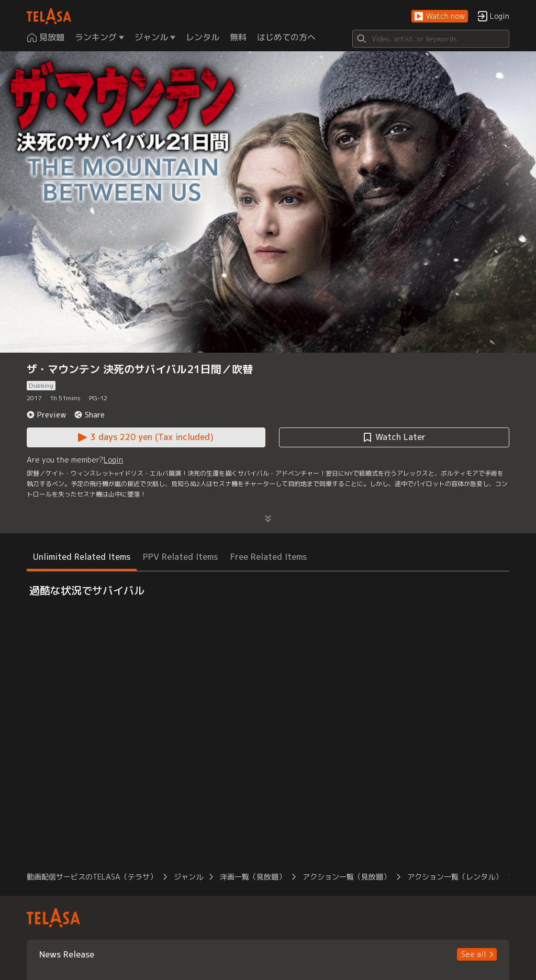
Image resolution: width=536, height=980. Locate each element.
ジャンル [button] (188, 877)
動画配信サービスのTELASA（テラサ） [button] (92, 877)
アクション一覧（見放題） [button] (347, 877)
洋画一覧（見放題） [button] (253, 877)
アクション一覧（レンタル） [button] (455, 877)
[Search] (431, 39)
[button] (440, 16)
